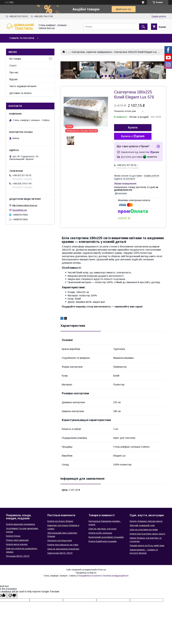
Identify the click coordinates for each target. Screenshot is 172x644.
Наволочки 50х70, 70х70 (60, 553)
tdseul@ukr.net (20, 210)
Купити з (133, 136)
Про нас (14, 72)
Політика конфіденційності (116, 576)
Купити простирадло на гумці (63, 545)
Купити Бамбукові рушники (103, 541)
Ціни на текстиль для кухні (102, 529)
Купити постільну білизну (60, 521)
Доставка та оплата (20, 93)
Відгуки (13, 79)
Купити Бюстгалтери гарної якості (147, 534)
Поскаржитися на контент (89, 576)
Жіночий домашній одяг (142, 525)
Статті (13, 66)
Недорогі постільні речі (60, 540)
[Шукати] (143, 27)
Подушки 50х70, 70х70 (18, 556)
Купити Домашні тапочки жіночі (146, 521)
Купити (133, 128)
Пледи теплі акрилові (17, 540)
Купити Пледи (13, 536)
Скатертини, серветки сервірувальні (92, 52)
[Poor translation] (12, 596)
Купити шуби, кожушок (100, 533)
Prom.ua (102, 570)
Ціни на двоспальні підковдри (63, 549)
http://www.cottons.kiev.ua (25, 205)
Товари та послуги (22, 38)
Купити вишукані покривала (20, 524)
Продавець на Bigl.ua (86, 573)
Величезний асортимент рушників (106, 537)
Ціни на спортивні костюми (144, 530)
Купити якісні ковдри (17, 544)
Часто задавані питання (23, 86)
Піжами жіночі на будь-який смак (147, 545)
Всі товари (15, 59)
